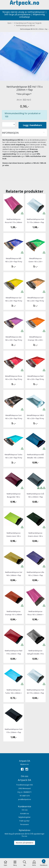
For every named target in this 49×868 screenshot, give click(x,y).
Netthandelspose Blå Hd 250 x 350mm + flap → (35, 29)
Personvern (24, 824)
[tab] (24, 133)
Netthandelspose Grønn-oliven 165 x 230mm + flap (35, 536)
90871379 (26, 796)
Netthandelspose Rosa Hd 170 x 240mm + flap (14, 222)
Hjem (9, 23)
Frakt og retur (24, 821)
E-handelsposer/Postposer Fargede (27, 23)
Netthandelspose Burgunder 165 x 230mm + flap (14, 497)
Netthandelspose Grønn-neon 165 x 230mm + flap (14, 536)
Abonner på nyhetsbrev (25, 843)
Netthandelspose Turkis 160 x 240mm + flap (14, 693)
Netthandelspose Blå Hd (24, 26)
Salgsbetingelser (24, 817)
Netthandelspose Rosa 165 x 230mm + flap (35, 615)
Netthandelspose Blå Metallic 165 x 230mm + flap (35, 458)
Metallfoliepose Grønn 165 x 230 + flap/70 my (35, 262)
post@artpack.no (25, 799)
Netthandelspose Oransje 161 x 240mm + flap (14, 615)
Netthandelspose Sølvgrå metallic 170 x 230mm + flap (35, 654)
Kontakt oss (25, 814)
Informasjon (10, 133)
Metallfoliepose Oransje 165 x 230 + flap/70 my (35, 340)
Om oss (25, 810)
